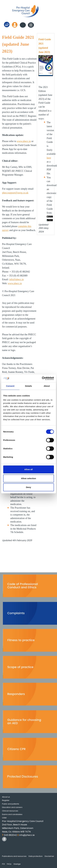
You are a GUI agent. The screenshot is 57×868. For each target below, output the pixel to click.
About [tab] (47, 386)
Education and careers (12, 807)
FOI (3, 864)
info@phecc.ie (17, 279)
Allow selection (28, 478)
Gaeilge (17, 864)
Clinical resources (10, 811)
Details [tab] (29, 386)
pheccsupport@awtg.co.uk (15, 193)
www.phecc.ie (24, 141)
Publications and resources (14, 856)
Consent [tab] (10, 386)
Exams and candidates (12, 814)
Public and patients (11, 804)
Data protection (36, 856)
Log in (15, 25)
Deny (28, 487)
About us (6, 797)
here (49, 158)
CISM (4, 818)
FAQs (9, 864)
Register (6, 800)
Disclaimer (49, 856)
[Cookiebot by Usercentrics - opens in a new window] (42, 378)
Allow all (28, 469)
